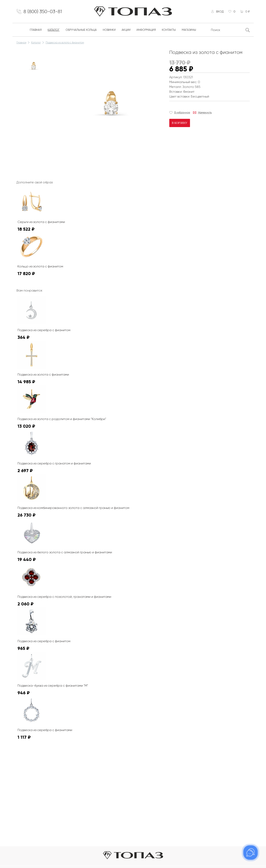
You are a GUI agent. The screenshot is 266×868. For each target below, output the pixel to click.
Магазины (189, 30)
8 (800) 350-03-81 (43, 11)
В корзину (180, 123)
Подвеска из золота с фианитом (65, 43)
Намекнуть (205, 112)
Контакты (169, 30)
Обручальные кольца (81, 30)
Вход (220, 11)
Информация (146, 30)
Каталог (54, 30)
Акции (126, 30)
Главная (36, 30)
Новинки (109, 30)
